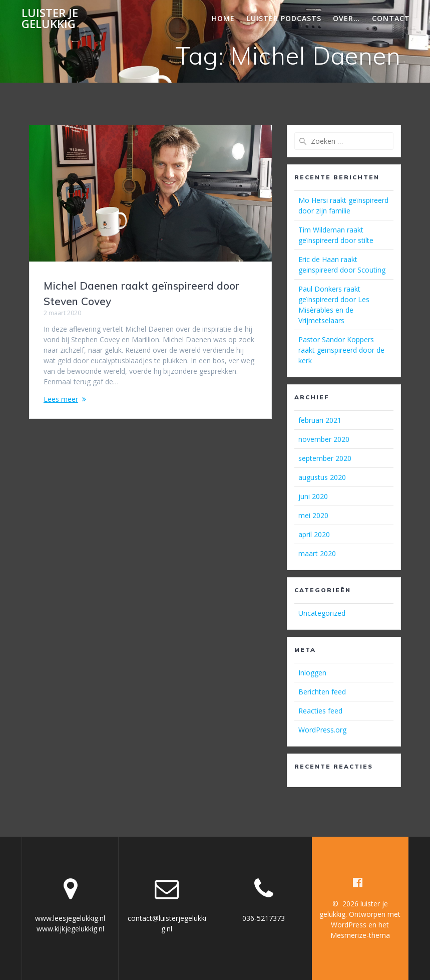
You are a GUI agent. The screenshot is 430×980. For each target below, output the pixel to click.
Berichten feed (322, 692)
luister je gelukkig (50, 19)
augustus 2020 (322, 477)
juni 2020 (313, 496)
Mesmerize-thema (360, 935)
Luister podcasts (284, 18)
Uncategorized (322, 613)
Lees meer (61, 399)
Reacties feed (320, 711)
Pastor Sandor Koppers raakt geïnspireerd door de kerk (341, 350)
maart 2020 (317, 553)
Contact (391, 18)
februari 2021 (320, 420)
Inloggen (312, 673)
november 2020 (324, 439)
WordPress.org (322, 730)
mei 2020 (313, 515)
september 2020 (325, 458)
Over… (346, 18)
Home (223, 18)
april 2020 (314, 534)
